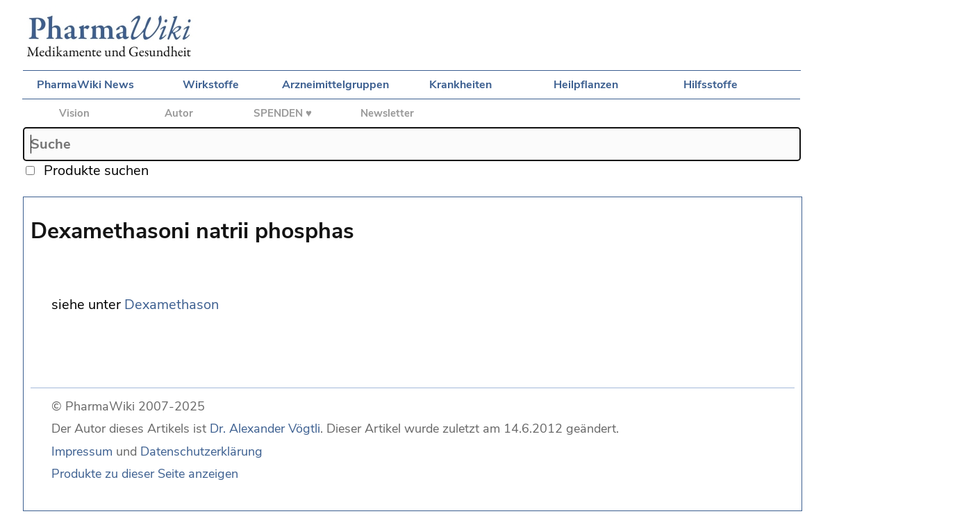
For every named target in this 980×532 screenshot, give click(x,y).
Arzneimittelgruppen (335, 85)
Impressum (82, 451)
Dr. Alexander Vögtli (265, 429)
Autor (179, 113)
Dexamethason (172, 305)
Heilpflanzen (586, 85)
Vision (74, 113)
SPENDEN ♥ (283, 113)
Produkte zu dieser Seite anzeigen (145, 474)
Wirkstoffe (211, 85)
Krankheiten (460, 85)
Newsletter (387, 113)
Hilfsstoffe (711, 85)
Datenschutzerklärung (201, 451)
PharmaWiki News (85, 85)
